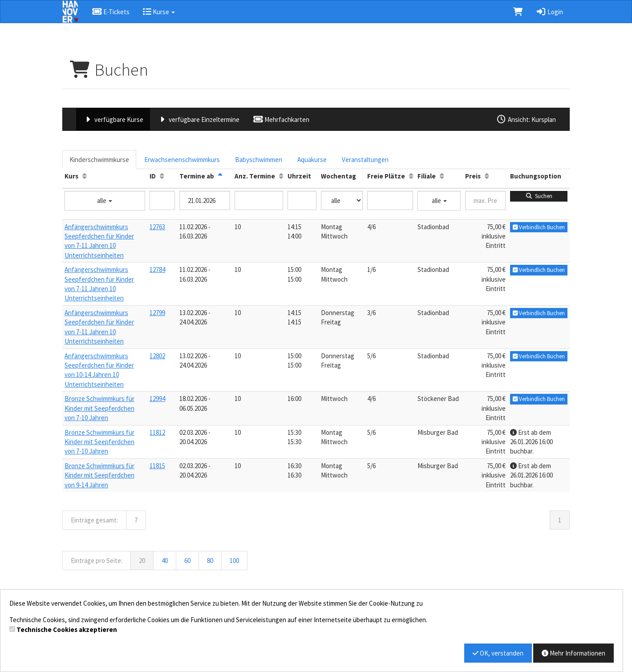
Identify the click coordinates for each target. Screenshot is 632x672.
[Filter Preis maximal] (485, 200)
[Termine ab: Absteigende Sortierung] (220, 176)
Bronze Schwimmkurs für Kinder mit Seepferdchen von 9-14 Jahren (99, 475)
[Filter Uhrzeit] (302, 200)
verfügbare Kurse (113, 119)
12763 (157, 227)
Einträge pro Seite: (97, 561)
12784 (157, 269)
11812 (157, 432)
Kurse (159, 12)
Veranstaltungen (365, 160)
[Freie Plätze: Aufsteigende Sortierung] (411, 176)
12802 (157, 356)
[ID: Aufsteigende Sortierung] (162, 176)
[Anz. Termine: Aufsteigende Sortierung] (281, 176)
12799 (157, 313)
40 (165, 561)
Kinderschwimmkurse (99, 160)
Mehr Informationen (573, 653)
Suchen (539, 196)
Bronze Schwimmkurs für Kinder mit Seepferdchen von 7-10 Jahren (99, 408)
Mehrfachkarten (281, 119)
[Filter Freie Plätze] (390, 200)
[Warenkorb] (518, 12)
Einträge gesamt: (94, 520)
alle (105, 200)
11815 (157, 466)
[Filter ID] (162, 200)
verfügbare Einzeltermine (198, 119)
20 (142, 561)
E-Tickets (111, 12)
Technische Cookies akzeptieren (67, 629)
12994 (157, 399)
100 (234, 561)
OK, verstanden (498, 653)
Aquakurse (312, 160)
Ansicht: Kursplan (526, 119)
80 (210, 561)
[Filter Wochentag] (342, 200)
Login (549, 12)
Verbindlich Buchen (539, 227)
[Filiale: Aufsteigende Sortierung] (442, 176)
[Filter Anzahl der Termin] (259, 200)
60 (187, 561)
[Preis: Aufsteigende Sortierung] (487, 176)
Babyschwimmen (259, 160)
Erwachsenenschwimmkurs (182, 160)
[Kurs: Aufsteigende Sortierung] (84, 176)
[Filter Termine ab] (205, 200)
